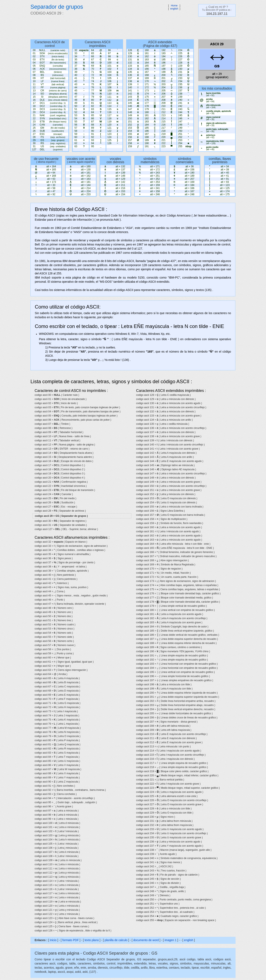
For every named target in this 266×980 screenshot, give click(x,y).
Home (174, 6)
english (174, 9)
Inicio (53, 940)
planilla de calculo (116, 940)
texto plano (92, 940)
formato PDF (71, 940)
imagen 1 (171, 940)
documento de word (146, 940)
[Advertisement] (131, 28)
